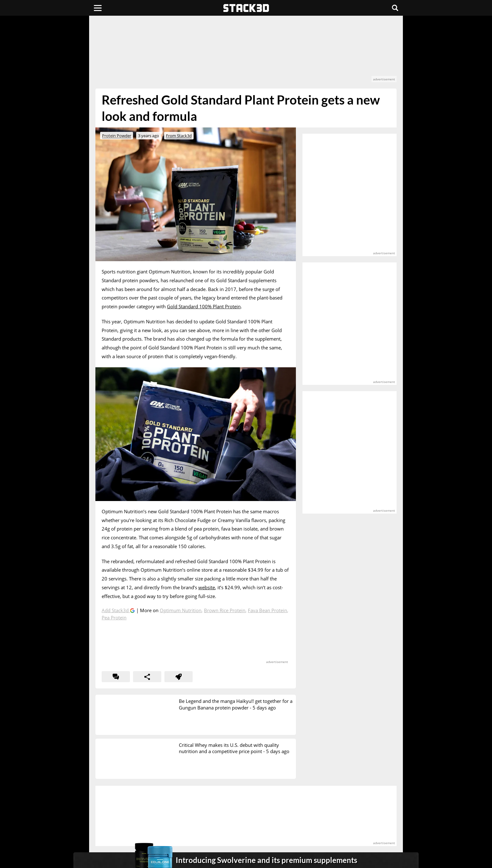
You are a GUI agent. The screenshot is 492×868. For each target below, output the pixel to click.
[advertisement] (50, 140)
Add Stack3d (116, 610)
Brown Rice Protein (225, 610)
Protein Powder (117, 136)
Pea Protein (114, 617)
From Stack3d (179, 136)
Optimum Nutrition (181, 610)
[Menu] (98, 8)
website (207, 587)
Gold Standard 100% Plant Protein (204, 306)
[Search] (395, 8)
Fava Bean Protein (267, 610)
